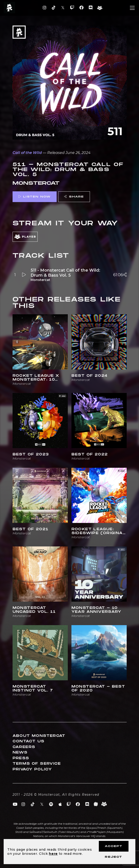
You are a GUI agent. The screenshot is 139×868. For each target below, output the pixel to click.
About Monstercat (39, 736)
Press (21, 758)
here (53, 854)
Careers (24, 747)
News (20, 752)
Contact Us (29, 741)
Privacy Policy (32, 769)
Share (74, 197)
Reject (113, 857)
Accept (114, 846)
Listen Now (34, 197)
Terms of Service (37, 764)
